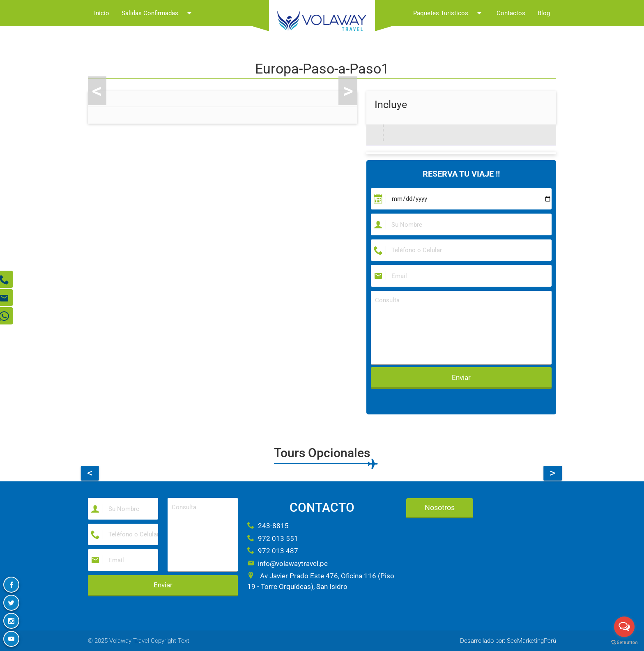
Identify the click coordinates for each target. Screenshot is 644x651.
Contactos (511, 13)
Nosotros (440, 507)
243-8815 (268, 526)
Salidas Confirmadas (158, 13)
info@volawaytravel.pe (287, 564)
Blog (544, 13)
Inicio (102, 13)
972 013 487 (273, 551)
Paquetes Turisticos (449, 13)
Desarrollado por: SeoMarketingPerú (508, 641)
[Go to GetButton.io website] (624, 643)
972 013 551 (273, 538)
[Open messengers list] (624, 627)
